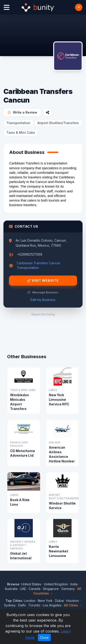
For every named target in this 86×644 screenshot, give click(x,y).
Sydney (10, 605)
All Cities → (73, 605)
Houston (73, 601)
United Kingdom (56, 584)
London (30, 601)
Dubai (59, 601)
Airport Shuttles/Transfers (58, 123)
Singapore (51, 589)
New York (45, 601)
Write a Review (22, 112)
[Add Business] (79, 7)
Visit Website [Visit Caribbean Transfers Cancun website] (43, 281)
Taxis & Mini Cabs (21, 132)
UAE (23, 589)
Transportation (18, 123)
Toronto (34, 605)
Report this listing (43, 314)
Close (44, 637)
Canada (35, 589)
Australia (11, 589)
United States (31, 584)
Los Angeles (52, 605)
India (74, 584)
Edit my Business (43, 300)
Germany (68, 589)
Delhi (22, 605)
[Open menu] (7, 7)
